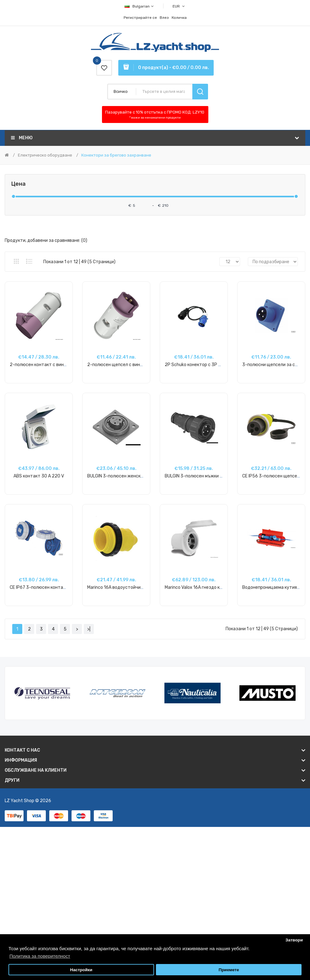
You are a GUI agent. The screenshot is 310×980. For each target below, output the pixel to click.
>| (89, 629)
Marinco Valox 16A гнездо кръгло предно (206, 587)
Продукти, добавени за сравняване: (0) (46, 240)
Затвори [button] (294, 940)
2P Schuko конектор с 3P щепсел (200, 365)
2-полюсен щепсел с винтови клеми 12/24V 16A (138, 365)
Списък (29, 261)
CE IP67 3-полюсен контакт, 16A (44, 587)
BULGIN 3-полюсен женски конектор (126, 476)
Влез (164, 18)
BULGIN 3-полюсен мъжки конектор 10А (206, 476)
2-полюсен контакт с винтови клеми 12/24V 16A (61, 365)
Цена (19, 184)
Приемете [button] (229, 970)
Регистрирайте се (140, 18)
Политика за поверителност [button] (40, 956)
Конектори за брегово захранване (116, 155)
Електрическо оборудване (45, 155)
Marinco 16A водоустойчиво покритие (127, 587)
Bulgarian (139, 6)
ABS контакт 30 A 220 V (39, 476)
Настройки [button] (81, 970)
